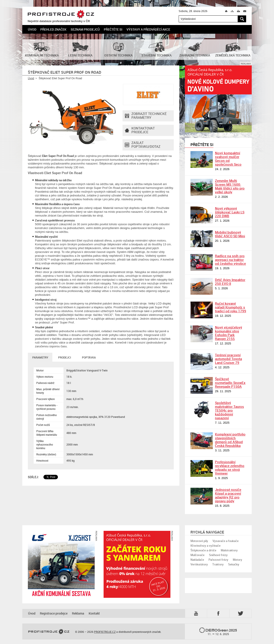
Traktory (218, 564)
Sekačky (234, 564)
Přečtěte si (113, 29)
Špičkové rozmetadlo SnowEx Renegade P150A (230, 383)
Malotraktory (229, 550)
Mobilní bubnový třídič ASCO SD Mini (230, 234)
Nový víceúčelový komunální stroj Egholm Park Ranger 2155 (229, 333)
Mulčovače (197, 555)
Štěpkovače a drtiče (203, 550)
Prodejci (64, 357)
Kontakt (94, 613)
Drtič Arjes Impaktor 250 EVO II (230, 282)
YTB (197, 613)
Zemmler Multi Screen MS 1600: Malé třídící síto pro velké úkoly (230, 186)
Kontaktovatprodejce (140, 130)
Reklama (78, 613)
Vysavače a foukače (226, 541)
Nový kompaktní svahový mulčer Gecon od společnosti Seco (228, 159)
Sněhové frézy (218, 555)
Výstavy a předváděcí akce (148, 29)
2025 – (218, 632)
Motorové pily (199, 541)
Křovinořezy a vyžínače (205, 546)
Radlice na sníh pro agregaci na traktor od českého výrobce (230, 260)
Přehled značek (53, 29)
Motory (237, 560)
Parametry (40, 357)
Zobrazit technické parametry (146, 116)
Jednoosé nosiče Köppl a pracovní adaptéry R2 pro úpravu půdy (228, 495)
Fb (219, 613)
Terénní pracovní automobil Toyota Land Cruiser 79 (228, 359)
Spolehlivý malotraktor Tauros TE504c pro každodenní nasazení (229, 410)
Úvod (32, 29)
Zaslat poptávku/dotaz (143, 145)
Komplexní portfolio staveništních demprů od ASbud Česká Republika (230, 440)
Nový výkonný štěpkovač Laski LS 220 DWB (230, 212)
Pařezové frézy (218, 560)
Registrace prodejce (54, 613)
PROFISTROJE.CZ (61, 14)
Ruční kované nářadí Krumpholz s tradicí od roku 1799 (231, 307)
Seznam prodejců (85, 29)
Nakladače (197, 560)
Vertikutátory (199, 564)
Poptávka (89, 357)
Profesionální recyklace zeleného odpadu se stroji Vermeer (230, 468)
